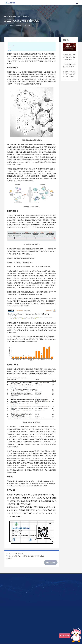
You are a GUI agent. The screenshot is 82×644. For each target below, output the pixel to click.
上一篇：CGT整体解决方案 (15, 554)
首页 (19, 16)
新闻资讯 (26, 16)
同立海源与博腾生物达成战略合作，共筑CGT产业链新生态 (69, 57)
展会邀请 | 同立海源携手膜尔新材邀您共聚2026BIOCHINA (69, 74)
